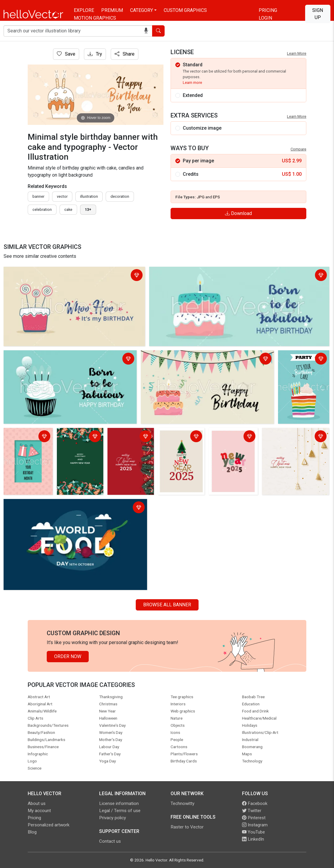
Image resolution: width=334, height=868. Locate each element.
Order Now (68, 656)
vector (62, 196)
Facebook (255, 803)
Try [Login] (95, 54)
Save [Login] (66, 54)
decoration (120, 196)
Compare (298, 149)
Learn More (297, 53)
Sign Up (318, 14)
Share (125, 54)
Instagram (255, 825)
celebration (42, 209)
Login (265, 18)
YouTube (253, 832)
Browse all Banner (167, 605)
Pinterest (254, 818)
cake (68, 209)
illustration (89, 196)
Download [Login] (238, 213)
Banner (38, 196)
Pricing (268, 10)
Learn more (192, 83)
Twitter (252, 811)
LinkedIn (253, 839)
